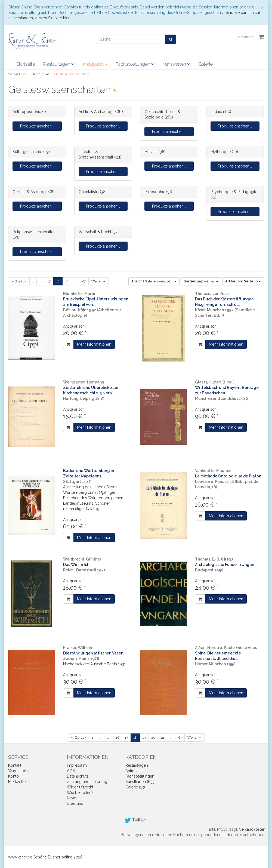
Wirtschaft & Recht (95, 232)
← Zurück (19, 281)
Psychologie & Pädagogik (233, 192)
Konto (13, 776)
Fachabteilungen (135, 64)
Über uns (75, 803)
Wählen (201, 281)
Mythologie (221, 152)
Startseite (26, 64)
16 (118, 738)
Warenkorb (18, 771)
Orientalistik (89, 192)
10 (243, 281)
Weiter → (98, 281)
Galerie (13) (135, 787)
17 (49, 281)
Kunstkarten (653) (140, 782)
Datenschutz (78, 776)
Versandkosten (252, 829)
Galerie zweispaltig (154, 281)
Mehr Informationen (94, 344)
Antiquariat (95, 64)
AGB (71, 771)
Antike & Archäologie (97, 112)
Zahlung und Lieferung (87, 782)
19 (67, 281)
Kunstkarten (176, 64)
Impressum (77, 765)
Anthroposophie (27, 112)
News (72, 798)
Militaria (151, 152)
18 (58, 281)
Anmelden (245, 37)
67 (84, 281)
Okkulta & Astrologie (31, 192)
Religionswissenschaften (34, 232)
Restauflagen (59, 64)
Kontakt (15, 765)
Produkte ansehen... (37, 126)
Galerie (205, 64)
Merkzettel (17, 782)
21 (163, 738)
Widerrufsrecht (80, 787)
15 (109, 738)
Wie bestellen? (80, 793)
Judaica (217, 112)
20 (153, 738)
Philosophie (155, 192)
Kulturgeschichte (27, 152)
